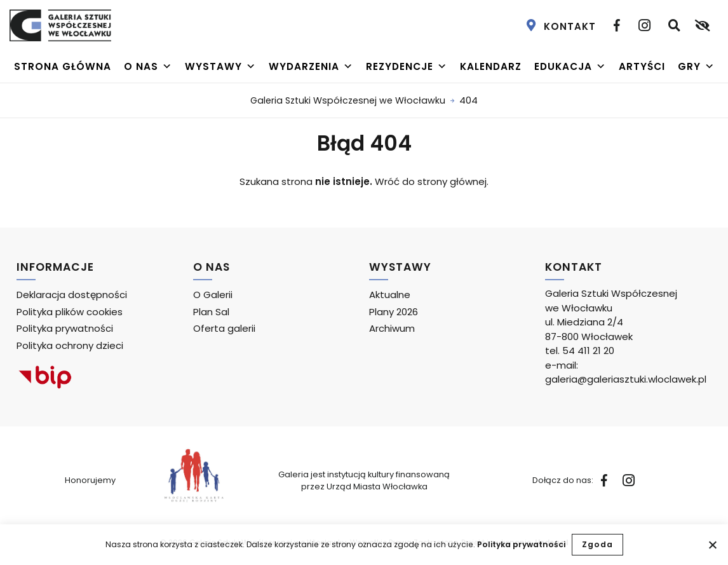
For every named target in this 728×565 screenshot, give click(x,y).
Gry (696, 67)
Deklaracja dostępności (72, 295)
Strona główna (63, 66)
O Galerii (213, 295)
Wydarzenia (311, 67)
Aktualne (390, 295)
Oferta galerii (224, 328)
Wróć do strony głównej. (432, 181)
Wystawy (220, 67)
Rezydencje (407, 67)
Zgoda (597, 544)
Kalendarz (491, 66)
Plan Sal (211, 312)
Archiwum (392, 328)
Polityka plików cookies (70, 312)
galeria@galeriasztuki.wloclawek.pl (626, 379)
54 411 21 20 (588, 351)
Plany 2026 (394, 312)
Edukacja (570, 67)
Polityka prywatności (521, 544)
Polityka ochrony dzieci (70, 345)
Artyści (642, 66)
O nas (148, 67)
